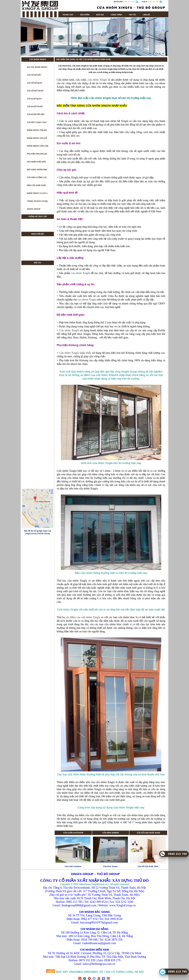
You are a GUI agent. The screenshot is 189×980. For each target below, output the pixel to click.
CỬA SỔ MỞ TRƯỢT (35, 91)
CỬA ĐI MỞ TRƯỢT (35, 107)
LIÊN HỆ (146, 15)
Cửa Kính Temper (111, 866)
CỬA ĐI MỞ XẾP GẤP (36, 114)
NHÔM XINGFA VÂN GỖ (37, 138)
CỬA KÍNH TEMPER (111, 833)
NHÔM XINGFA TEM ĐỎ (37, 130)
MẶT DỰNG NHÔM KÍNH (37, 170)
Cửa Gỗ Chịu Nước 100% (148, 866)
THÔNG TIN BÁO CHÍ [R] (37, 201)
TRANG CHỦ (68, 15)
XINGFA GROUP (34, 209)
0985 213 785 (153, 2)
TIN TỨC (132, 15)
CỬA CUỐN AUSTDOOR (73, 833)
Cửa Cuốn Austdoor (73, 866)
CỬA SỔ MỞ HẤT (34, 75)
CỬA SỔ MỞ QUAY (35, 83)
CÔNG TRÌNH (116, 15)
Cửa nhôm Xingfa (69, 330)
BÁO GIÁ (100, 15)
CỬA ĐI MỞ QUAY (34, 99)
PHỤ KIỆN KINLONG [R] (37, 154)
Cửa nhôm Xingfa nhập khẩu (75, 353)
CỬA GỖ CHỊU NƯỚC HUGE (148, 833)
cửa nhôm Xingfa (97, 80)
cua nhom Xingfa (81, 273)
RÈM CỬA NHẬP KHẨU (36, 185)
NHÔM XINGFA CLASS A (37, 193)
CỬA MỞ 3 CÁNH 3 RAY (37, 122)
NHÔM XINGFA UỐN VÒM (38, 146)
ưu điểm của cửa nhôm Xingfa (83, 617)
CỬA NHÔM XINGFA (38, 59)
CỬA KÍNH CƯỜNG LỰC (37, 177)
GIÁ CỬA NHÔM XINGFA (37, 67)
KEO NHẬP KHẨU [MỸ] (36, 162)
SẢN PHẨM (85, 15)
